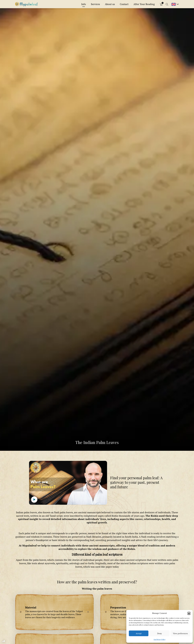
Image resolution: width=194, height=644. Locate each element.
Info (84, 4)
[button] (189, 613)
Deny (160, 633)
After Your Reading (144, 4)
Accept (139, 633)
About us (110, 4)
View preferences (180, 633)
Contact (124, 4)
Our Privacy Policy (160, 639)
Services (95, 4)
